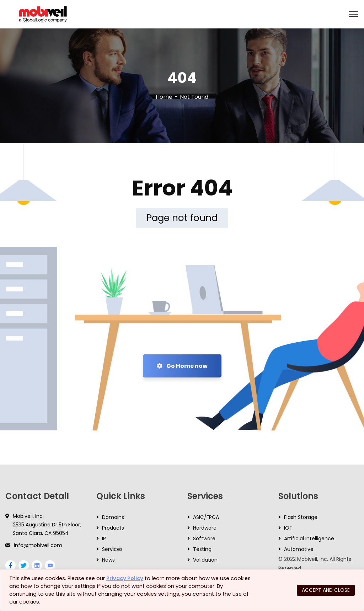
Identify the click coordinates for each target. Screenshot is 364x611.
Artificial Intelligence (309, 538)
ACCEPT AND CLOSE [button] (326, 590)
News (108, 560)
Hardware (205, 528)
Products (113, 528)
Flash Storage (301, 517)
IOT (288, 528)
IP (104, 538)
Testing (202, 549)
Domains (113, 517)
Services (112, 549)
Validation (205, 560)
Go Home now (182, 366)
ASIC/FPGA (206, 517)
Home (164, 97)
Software (204, 538)
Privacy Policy (125, 578)
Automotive (299, 549)
